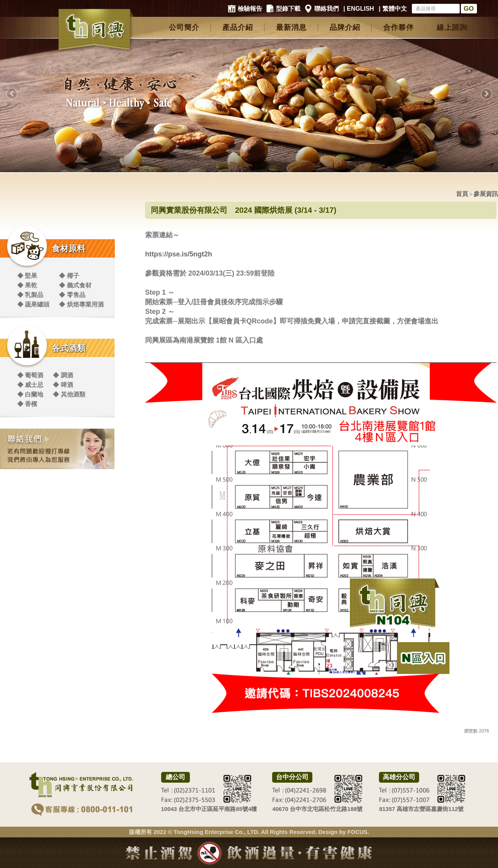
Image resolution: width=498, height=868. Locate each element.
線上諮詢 (452, 27)
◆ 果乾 (27, 285)
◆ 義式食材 (75, 285)
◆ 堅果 (27, 276)
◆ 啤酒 (63, 385)
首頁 (462, 194)
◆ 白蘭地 (30, 394)
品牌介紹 (345, 27)
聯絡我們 (327, 9)
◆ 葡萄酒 (30, 375)
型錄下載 (288, 9)
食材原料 (69, 249)
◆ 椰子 (69, 276)
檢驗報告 (250, 9)
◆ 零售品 (72, 295)
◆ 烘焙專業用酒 (81, 304)
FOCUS (358, 832)
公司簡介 (184, 27)
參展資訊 (486, 194)
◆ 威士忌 (30, 385)
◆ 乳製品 (30, 295)
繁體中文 (395, 9)
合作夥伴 (398, 27)
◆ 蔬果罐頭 (33, 304)
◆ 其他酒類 (69, 394)
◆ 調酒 (63, 375)
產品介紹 (238, 27)
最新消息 (291, 27)
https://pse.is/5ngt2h (179, 254)
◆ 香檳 (27, 404)
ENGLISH (360, 9)
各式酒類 (69, 348)
